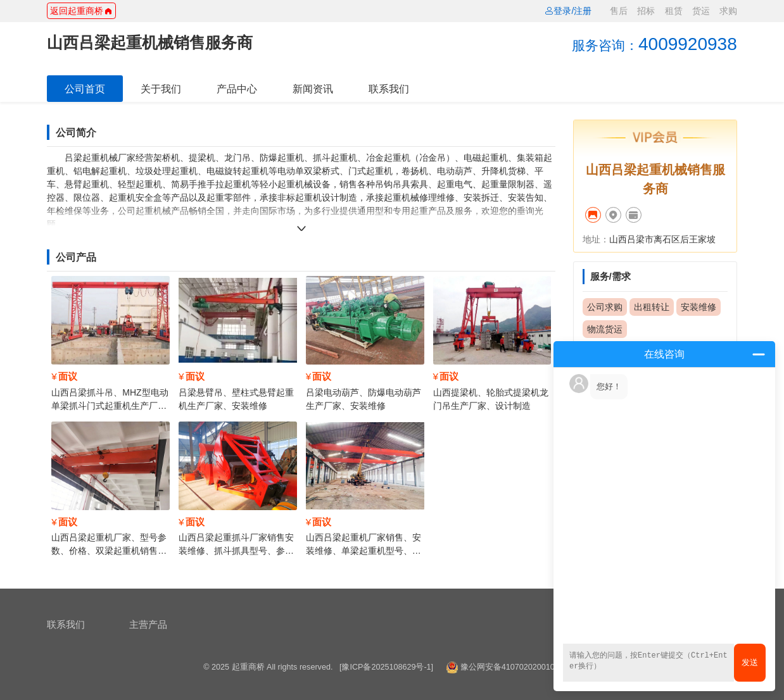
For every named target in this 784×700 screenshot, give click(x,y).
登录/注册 (568, 11)
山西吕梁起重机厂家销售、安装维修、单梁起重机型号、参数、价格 (364, 551)
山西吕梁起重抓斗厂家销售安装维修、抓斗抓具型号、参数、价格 (236, 551)
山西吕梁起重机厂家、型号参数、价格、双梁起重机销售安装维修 (109, 551)
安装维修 (699, 307)
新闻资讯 (313, 89)
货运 (701, 11)
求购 (728, 11)
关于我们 (161, 89)
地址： (596, 239)
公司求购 (605, 307)
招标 (646, 11)
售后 (619, 11)
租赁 (674, 11)
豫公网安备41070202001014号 (516, 667)
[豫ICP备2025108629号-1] (386, 667)
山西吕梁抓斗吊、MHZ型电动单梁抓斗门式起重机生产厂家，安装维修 (110, 406)
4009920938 (654, 44)
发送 (750, 662)
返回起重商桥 (81, 11)
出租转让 (652, 307)
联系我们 (389, 89)
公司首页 (85, 89)
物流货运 (605, 329)
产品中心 (237, 89)
